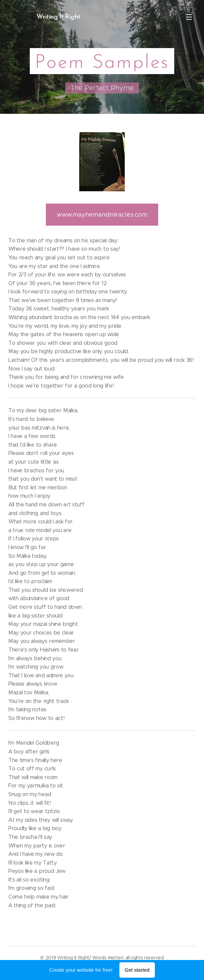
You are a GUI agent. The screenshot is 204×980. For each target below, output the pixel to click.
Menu (189, 17)
